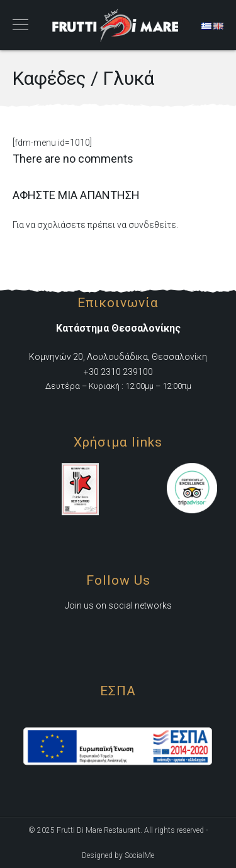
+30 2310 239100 (118, 372)
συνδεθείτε (152, 225)
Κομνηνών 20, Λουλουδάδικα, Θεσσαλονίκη (118, 357)
